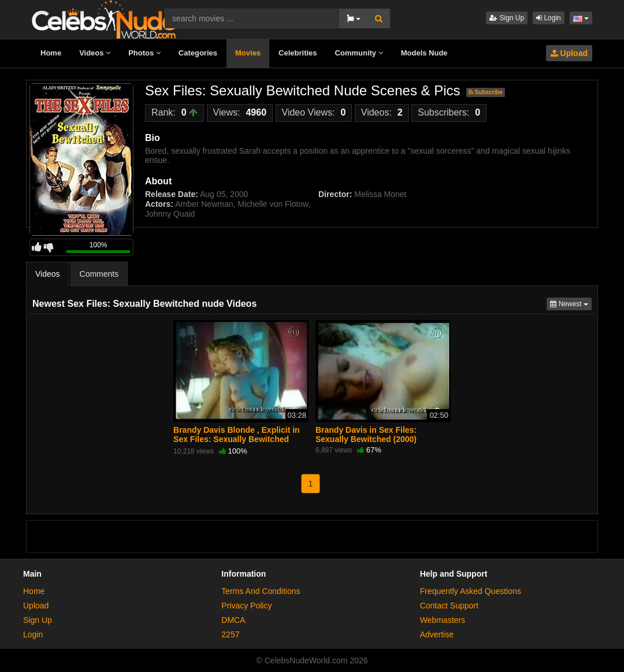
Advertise (437, 634)
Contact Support (449, 606)
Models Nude (424, 53)
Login (549, 18)
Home (51, 53)
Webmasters (443, 620)
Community (359, 53)
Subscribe (486, 92)
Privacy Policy (246, 606)
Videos (95, 53)
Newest (571, 303)
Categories (198, 53)
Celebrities (298, 53)
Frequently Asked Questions (471, 591)
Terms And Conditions (261, 591)
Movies (248, 53)
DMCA (233, 620)
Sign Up (507, 18)
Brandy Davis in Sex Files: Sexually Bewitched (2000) (366, 435)
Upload (569, 53)
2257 (230, 634)
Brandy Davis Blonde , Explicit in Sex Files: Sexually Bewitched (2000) (237, 439)
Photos (144, 53)
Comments (99, 274)
